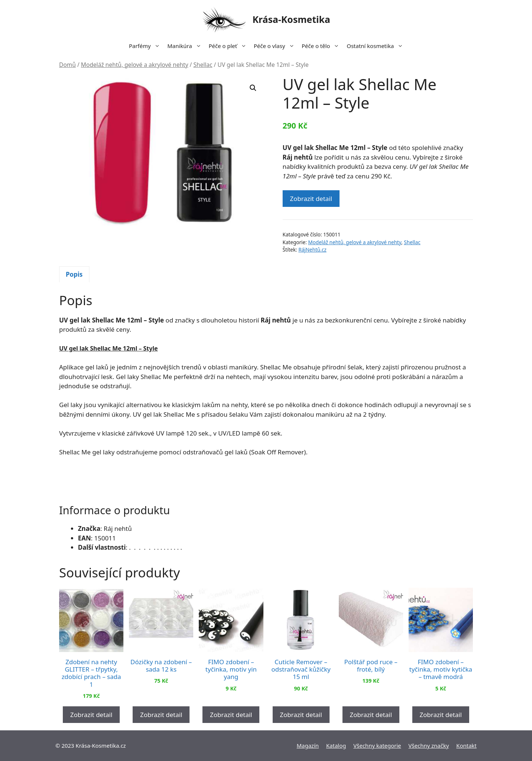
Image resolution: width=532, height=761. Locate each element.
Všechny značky (429, 745)
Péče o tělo (323, 46)
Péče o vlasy (276, 46)
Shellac (203, 65)
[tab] (74, 274)
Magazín (308, 745)
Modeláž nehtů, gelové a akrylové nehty (134, 65)
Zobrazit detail (311, 199)
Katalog (336, 745)
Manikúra (186, 46)
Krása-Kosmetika (291, 19)
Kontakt (466, 745)
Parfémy (146, 46)
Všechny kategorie (377, 745)
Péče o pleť (229, 46)
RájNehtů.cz (313, 250)
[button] (253, 88)
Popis (74, 274)
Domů (67, 65)
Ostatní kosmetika (377, 46)
